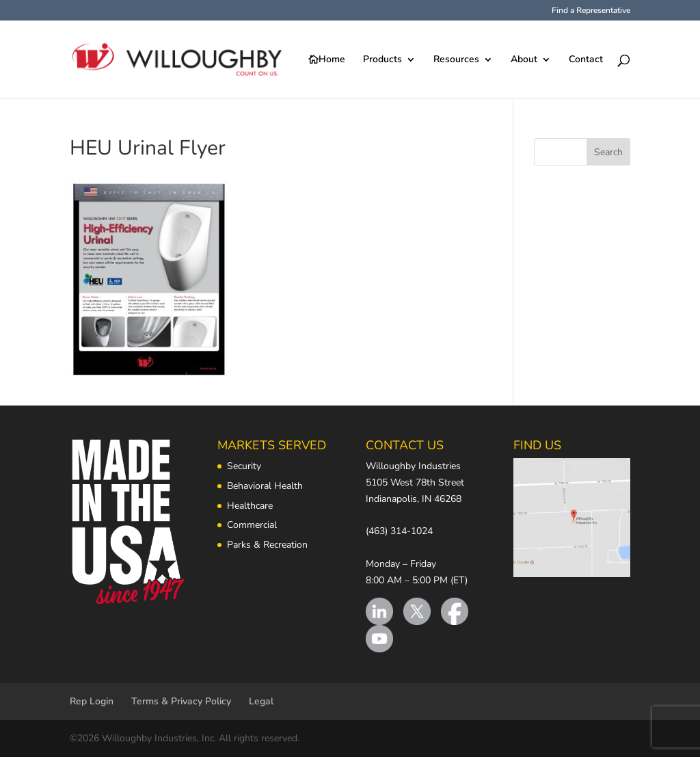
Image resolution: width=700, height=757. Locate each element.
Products (382, 60)
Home (332, 60)
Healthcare (250, 506)
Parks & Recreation (267, 545)
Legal (261, 701)
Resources (456, 60)
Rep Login (92, 701)
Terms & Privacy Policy (181, 701)
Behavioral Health (265, 486)
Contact (586, 60)
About (524, 60)
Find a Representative (591, 11)
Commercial (252, 525)
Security (244, 466)
